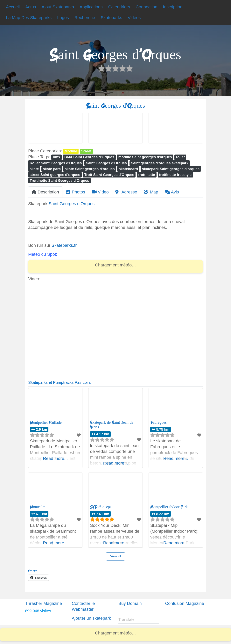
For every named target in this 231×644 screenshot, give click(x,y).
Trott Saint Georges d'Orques (109, 175)
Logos (63, 18)
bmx (57, 157)
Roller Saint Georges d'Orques (56, 163)
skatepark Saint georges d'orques (171, 169)
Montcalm (38, 507)
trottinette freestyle (175, 175)
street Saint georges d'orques (55, 175)
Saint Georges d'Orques (106, 163)
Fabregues (158, 422)
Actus (31, 7)
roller (180, 157)
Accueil (13, 7)
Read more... (55, 458)
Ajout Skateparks (58, 7)
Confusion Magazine (185, 603)
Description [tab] (45, 192)
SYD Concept (100, 507)
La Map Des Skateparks (29, 18)
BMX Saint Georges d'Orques (89, 157)
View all (116, 556)
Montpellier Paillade (46, 422)
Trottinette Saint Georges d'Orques (59, 181)
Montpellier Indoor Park (169, 507)
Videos (134, 18)
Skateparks (111, 18)
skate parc (52, 169)
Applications (91, 7)
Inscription (173, 7)
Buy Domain (130, 603)
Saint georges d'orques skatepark (160, 163)
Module (71, 151)
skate (34, 169)
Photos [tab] (75, 192)
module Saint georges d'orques (145, 157)
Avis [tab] (172, 192)
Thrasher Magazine (44, 603)
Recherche (85, 18)
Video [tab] (100, 192)
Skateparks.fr (64, 245)
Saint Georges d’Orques (72, 204)
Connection (147, 7)
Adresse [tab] (126, 192)
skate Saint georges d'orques (90, 169)
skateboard (128, 169)
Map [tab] (151, 192)
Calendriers (119, 7)
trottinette (147, 175)
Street (86, 151)
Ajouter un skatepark (91, 618)
